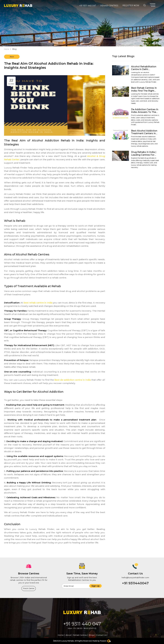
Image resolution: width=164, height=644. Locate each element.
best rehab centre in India (38, 303)
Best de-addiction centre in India (73, 380)
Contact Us (101, 635)
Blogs (91, 635)
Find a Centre (29, 588)
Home (7, 49)
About (68, 635)
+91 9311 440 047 (88, 6)
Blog (14, 49)
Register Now (131, 5)
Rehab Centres (109, 6)
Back (12, 57)
